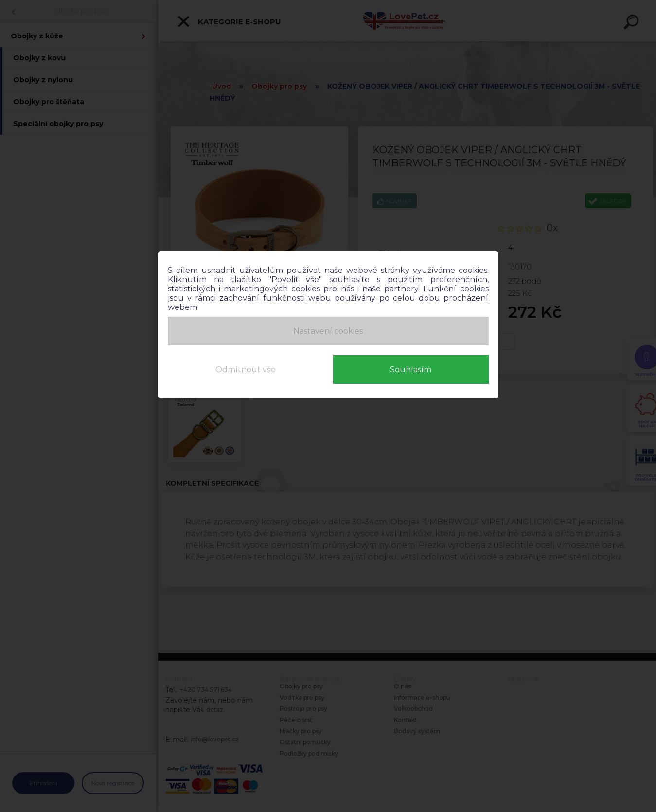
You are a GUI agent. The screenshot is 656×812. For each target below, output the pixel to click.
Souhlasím (411, 370)
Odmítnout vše (246, 370)
